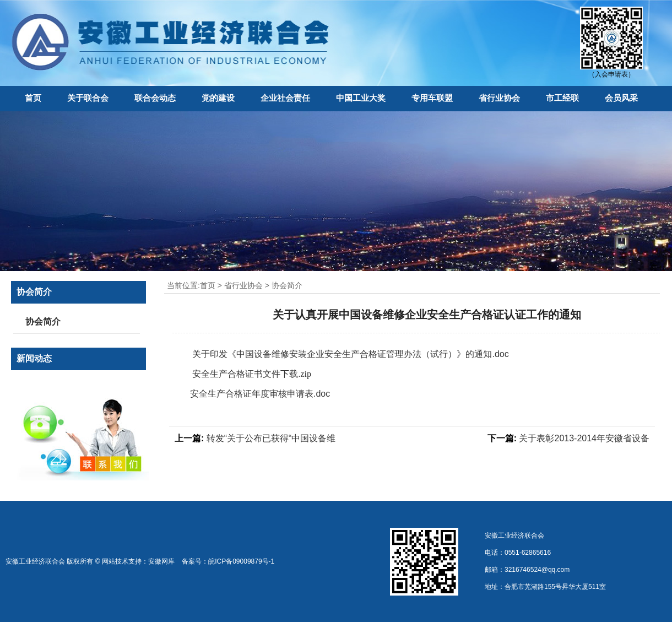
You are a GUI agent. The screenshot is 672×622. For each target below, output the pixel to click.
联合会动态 (155, 98)
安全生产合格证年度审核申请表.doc (260, 394)
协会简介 (287, 285)
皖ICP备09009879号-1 (241, 561)
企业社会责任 (285, 98)
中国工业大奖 (361, 98)
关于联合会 (88, 98)
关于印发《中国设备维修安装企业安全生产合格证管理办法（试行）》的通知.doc (349, 354)
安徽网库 (161, 561)
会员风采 (621, 98)
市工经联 (562, 98)
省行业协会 (499, 98)
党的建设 (218, 98)
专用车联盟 (432, 98)
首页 (33, 98)
